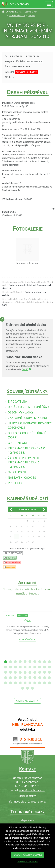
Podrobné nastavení (27, 865)
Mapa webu (27, 820)
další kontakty (27, 796)
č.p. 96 (26, 369)
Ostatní (10, 567)
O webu (28, 825)
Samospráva (12, 563)
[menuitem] (17, 402)
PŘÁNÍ (27, 621)
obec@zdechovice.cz (32, 790)
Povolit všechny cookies (27, 859)
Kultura (10, 558)
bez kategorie (34, 61)
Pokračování (27, 639)
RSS (4, 305)
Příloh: (8, 77)
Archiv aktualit (27, 701)
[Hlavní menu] (49, 4)
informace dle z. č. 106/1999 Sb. (27, 802)
